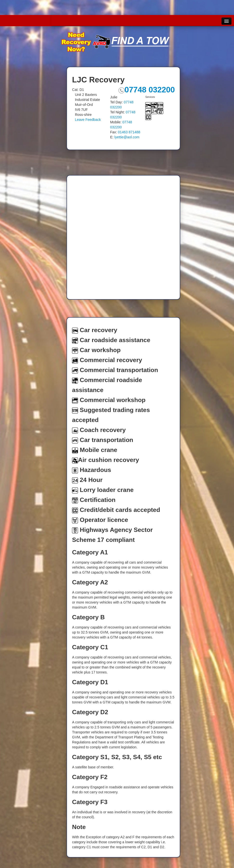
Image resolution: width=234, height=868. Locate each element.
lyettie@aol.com (127, 137)
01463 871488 (129, 132)
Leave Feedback (88, 120)
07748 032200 (147, 90)
